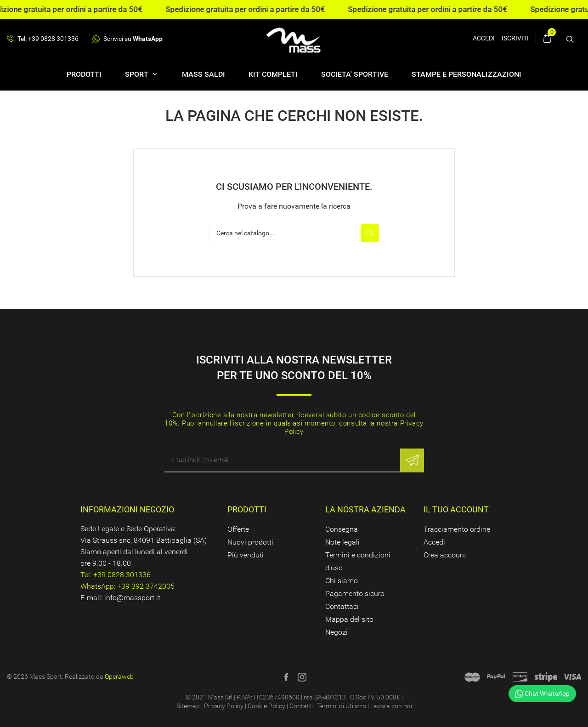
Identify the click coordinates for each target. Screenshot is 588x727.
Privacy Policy (224, 706)
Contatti (301, 706)
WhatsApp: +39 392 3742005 (127, 586)
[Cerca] (283, 233)
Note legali (342, 542)
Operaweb (119, 676)
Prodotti (84, 74)
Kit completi (273, 74)
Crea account (445, 555)
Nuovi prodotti (250, 542)
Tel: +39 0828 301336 (43, 39)
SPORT (138, 74)
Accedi (434, 542)
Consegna (342, 529)
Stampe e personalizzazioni (466, 74)
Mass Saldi (204, 74)
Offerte (238, 529)
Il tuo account (456, 509)
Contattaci (342, 606)
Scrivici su (127, 39)
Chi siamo (342, 581)
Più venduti (246, 555)
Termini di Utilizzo (342, 706)
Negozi (336, 632)
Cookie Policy (266, 706)
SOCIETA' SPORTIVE (355, 74)
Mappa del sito (349, 619)
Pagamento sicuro (355, 594)
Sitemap (188, 706)
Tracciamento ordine (457, 529)
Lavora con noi (391, 706)
